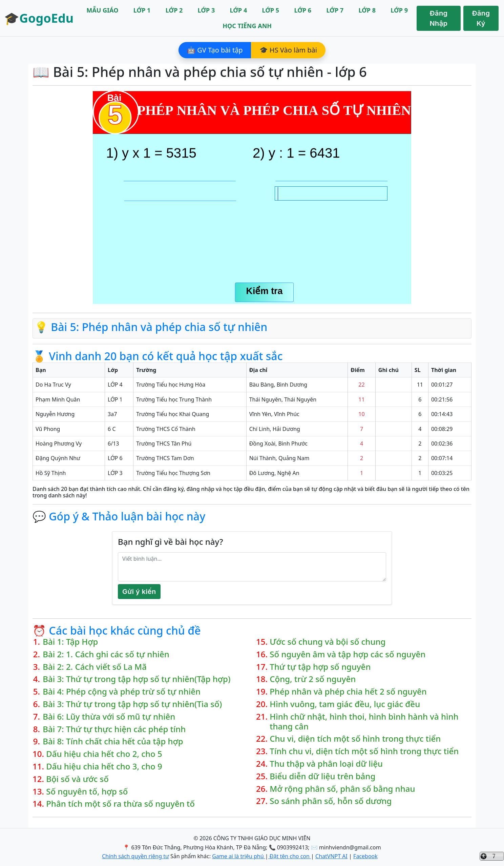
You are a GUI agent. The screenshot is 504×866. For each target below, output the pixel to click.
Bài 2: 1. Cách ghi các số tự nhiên (106, 654)
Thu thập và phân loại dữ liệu (326, 764)
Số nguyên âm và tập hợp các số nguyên (348, 654)
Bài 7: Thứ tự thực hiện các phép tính (114, 729)
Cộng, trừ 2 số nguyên (313, 679)
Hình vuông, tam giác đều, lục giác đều (345, 704)
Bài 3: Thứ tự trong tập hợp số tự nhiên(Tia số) (132, 704)
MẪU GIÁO (102, 10)
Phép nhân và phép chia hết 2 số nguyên (348, 692)
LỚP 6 (303, 10)
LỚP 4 (239, 10)
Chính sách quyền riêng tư (135, 856)
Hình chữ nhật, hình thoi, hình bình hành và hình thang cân (364, 722)
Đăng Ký (481, 18)
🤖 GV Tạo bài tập (215, 50)
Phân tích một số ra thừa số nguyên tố (120, 804)
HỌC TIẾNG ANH (247, 26)
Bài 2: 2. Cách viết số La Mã (95, 667)
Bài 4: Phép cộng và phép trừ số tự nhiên (122, 692)
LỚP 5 (271, 10)
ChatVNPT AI (331, 856)
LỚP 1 (142, 10)
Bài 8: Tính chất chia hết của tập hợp (113, 741)
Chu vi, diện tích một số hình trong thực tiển (355, 739)
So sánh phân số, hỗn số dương (331, 801)
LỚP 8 (367, 10)
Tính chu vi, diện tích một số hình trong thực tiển (364, 751)
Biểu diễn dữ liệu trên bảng (322, 776)
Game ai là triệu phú (239, 856)
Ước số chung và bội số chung (328, 642)
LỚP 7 (335, 10)
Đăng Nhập (439, 18)
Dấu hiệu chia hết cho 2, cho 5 (104, 754)
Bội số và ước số (77, 779)
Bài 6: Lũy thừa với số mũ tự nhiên (109, 717)
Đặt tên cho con (290, 856)
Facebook (365, 856)
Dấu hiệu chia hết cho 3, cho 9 (104, 767)
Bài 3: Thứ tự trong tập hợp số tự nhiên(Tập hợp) (136, 679)
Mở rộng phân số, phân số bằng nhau (342, 789)
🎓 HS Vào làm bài (288, 50)
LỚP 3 (206, 10)
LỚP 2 (174, 10)
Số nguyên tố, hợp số (87, 792)
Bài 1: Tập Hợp (70, 642)
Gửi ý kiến (139, 592)
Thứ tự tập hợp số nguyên (320, 667)
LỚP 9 (399, 10)
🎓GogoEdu (39, 18)
